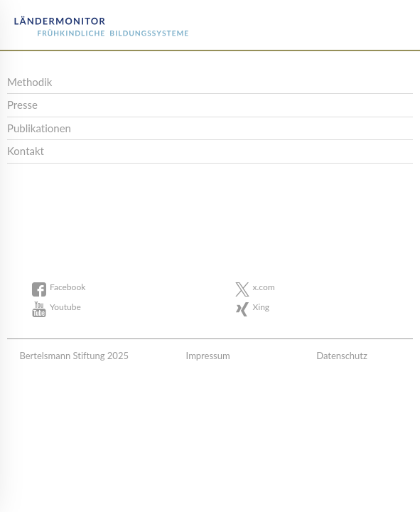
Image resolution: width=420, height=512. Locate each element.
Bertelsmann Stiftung (65, 21)
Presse (22, 105)
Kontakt (26, 151)
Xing (262, 307)
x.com (264, 287)
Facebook (68, 287)
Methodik (29, 82)
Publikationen (39, 128)
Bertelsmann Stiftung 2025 (74, 356)
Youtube (65, 307)
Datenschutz (342, 356)
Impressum (208, 356)
